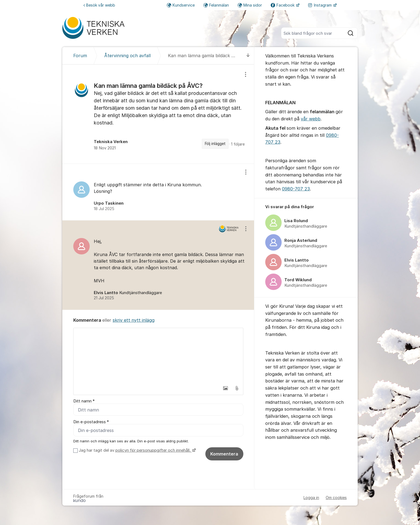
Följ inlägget (215, 144)
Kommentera (224, 454)
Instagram (320, 5)
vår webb (311, 119)
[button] (225, 388)
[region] (158, 114)
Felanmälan (216, 5)
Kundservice (181, 5)
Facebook (283, 5)
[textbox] (158, 355)
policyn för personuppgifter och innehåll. (154, 451)
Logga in (311, 498)
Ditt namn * (84, 401)
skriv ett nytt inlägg (134, 320)
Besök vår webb (99, 5)
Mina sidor (250, 5)
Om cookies (336, 498)
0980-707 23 (296, 189)
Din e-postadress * (91, 422)
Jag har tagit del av (137, 451)
